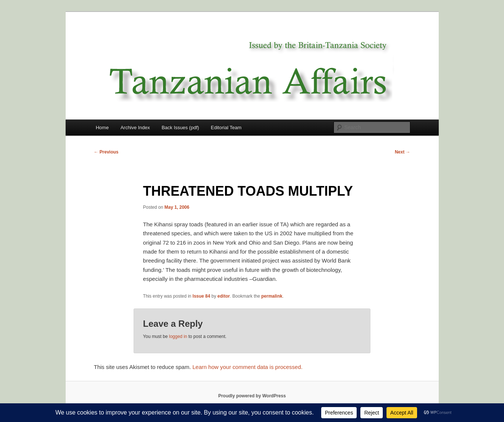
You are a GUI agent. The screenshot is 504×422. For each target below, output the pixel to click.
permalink (272, 296)
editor (224, 296)
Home (102, 128)
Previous (106, 152)
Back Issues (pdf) (180, 128)
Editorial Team (226, 128)
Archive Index (135, 128)
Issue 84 (201, 296)
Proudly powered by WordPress (252, 396)
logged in (178, 336)
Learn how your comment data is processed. (248, 367)
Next (402, 152)
